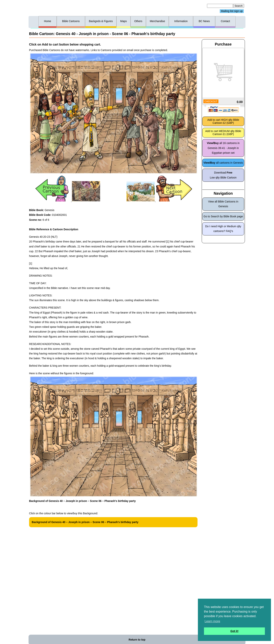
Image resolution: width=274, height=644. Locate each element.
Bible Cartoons (71, 21)
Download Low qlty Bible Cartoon (223, 175)
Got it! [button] (234, 631)
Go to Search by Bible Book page (223, 216)
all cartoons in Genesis (223, 163)
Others (138, 21)
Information (181, 21)
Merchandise (157, 21)
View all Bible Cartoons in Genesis (223, 204)
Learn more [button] (212, 621)
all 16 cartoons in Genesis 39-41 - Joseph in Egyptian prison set (223, 148)
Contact (225, 21)
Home (47, 21)
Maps (123, 21)
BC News (204, 21)
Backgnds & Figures (101, 21)
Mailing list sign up (232, 11)
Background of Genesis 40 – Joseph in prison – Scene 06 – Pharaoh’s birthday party (85, 522)
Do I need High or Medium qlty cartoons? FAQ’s (223, 229)
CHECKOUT (211, 102)
